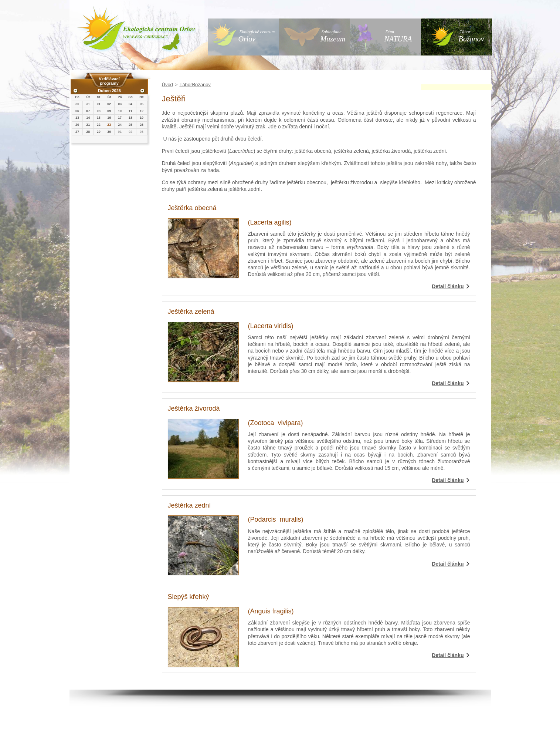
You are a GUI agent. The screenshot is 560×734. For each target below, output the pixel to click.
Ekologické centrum (257, 36)
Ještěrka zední (189, 505)
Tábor (471, 36)
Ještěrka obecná (192, 208)
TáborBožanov (195, 85)
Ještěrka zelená (191, 312)
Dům (398, 36)
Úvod (167, 85)
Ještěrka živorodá (194, 408)
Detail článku (448, 286)
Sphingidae (333, 36)
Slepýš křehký (189, 597)
